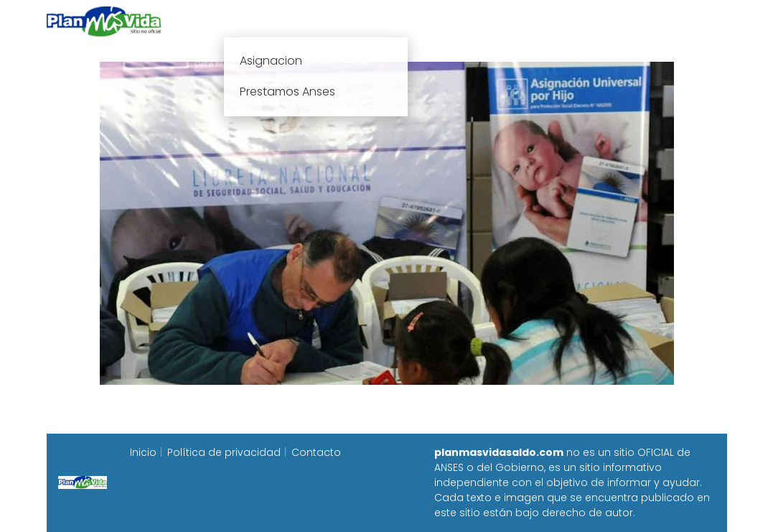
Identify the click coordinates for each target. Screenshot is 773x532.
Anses (380, 21)
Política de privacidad (224, 452)
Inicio (228, 21)
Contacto (316, 452)
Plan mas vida (303, 21)
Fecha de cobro (474, 21)
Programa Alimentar (671, 21)
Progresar (567, 21)
